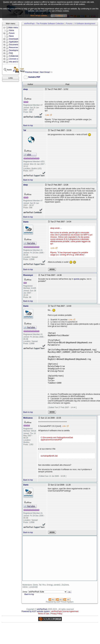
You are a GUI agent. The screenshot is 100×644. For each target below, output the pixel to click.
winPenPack (42, 616)
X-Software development (85, 24)
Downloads (14, 39)
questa (76, 279)
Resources (13, 47)
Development (15, 50)
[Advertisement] (53, 48)
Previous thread (32, 72)
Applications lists (16, 42)
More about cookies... (40, 16)
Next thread (45, 72)
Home (12, 30)
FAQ (11, 53)
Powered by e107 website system (36, 619)
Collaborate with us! (17, 56)
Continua (59, 16)
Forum (12, 33)
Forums (69, 24)
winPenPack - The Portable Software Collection (44, 24)
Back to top (28, 125)
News (11, 36)
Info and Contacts (16, 62)
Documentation (15, 45)
